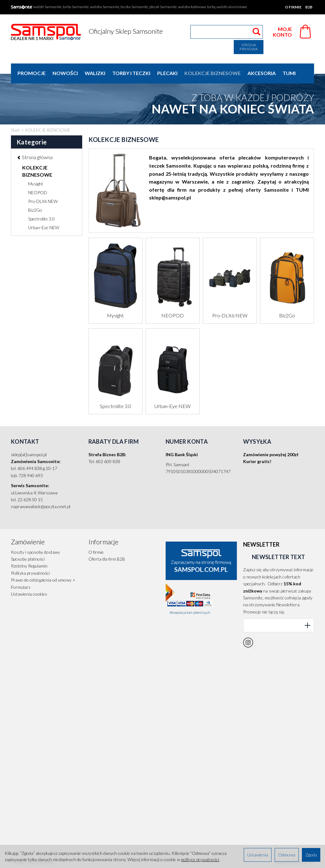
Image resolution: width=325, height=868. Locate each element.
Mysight (115, 315)
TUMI (289, 73)
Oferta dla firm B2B (107, 559)
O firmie (293, 7)
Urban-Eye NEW (172, 406)
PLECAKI (167, 73)
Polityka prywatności (30, 573)
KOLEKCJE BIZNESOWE (212, 73)
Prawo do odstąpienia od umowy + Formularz (43, 583)
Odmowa (287, 855)
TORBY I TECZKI (131, 73)
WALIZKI (95, 73)
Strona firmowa (249, 47)
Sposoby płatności (28, 559)
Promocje (32, 73)
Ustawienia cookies (29, 594)
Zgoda (311, 855)
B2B (309, 7)
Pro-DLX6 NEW (230, 315)
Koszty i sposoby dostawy (35, 552)
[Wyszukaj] (256, 32)
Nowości (65, 73)
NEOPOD (172, 315)
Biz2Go (287, 315)
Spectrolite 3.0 (115, 406)
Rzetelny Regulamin (29, 566)
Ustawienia (258, 855)
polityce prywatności (200, 859)
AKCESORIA (262, 73)
